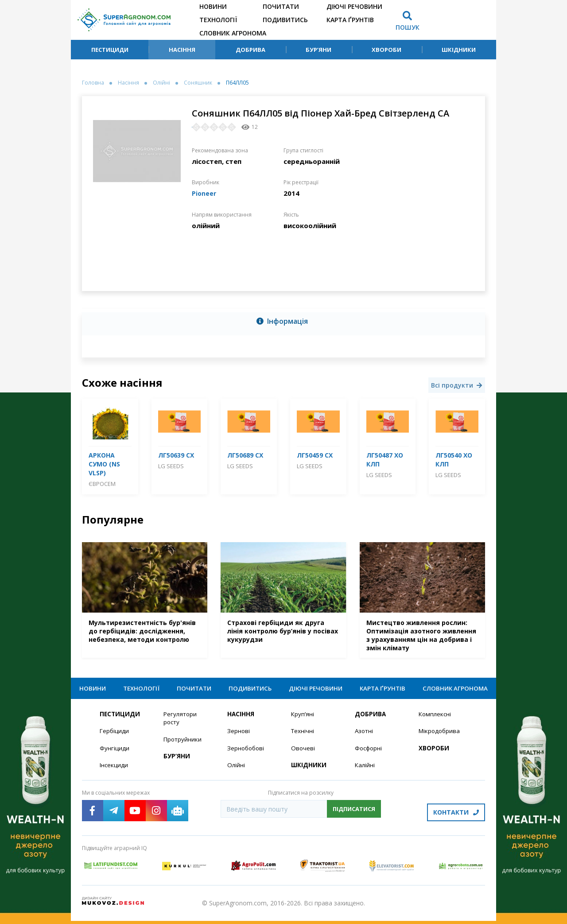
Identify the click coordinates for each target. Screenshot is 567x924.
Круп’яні (303, 720)
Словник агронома (233, 33)
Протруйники (183, 745)
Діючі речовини (354, 6)
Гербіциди (115, 737)
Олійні (161, 83)
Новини (213, 6)
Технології (218, 20)
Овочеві (303, 754)
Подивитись (285, 20)
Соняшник (198, 83)
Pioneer (204, 193)
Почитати (281, 6)
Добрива (250, 50)
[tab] (283, 322)
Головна (93, 83)
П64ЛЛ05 (237, 83)
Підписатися (354, 815)
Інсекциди (114, 771)
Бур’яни (318, 50)
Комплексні (436, 720)
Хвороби (386, 50)
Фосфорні (369, 754)
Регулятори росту (181, 724)
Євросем (102, 484)
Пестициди (110, 50)
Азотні (365, 737)
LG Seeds (171, 466)
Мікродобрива (440, 737)
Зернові (239, 737)
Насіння (182, 50)
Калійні (365, 771)
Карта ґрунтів (350, 20)
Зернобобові (247, 754)
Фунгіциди (115, 754)
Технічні (303, 737)
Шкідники (459, 50)
